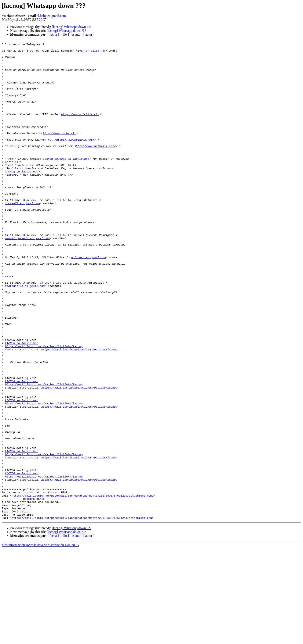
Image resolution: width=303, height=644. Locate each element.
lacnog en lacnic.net (22, 197)
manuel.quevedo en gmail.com (27, 278)
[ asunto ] (76, 34)
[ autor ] (89, 34)
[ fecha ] (53, 34)
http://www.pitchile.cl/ (80, 129)
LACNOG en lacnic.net (22, 403)
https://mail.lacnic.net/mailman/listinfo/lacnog (44, 407)
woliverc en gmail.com (88, 300)
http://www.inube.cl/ (59, 152)
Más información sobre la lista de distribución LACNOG (40, 640)
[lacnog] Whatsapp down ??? (72, 27)
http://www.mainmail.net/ (96, 167)
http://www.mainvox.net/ (75, 159)
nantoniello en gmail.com (25, 335)
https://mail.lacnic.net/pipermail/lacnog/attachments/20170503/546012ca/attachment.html (83, 586)
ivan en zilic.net (92, 53)
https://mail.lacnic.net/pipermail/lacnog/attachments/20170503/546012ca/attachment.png (82, 613)
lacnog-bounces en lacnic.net (66, 182)
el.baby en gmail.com (51, 16)
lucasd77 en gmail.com (22, 236)
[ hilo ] (64, 34)
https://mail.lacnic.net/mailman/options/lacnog (79, 411)
